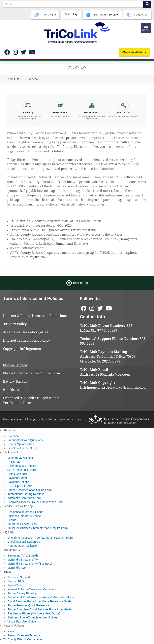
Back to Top (81, 283)
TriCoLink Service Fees (22, 524)
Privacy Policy (17, 324)
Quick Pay (14, 462)
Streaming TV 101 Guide (23, 556)
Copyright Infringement (22, 349)
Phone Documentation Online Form (32, 373)
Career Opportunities (21, 444)
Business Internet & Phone (24, 516)
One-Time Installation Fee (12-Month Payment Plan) (40, 538)
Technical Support (19, 577)
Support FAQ (16, 581)
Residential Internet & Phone (25, 512)
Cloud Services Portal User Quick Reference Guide (39, 601)
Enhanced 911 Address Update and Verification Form (31, 400)
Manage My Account (20, 458)
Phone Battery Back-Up (22, 593)
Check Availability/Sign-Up (24, 542)
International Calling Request (26, 494)
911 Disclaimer (15, 390)
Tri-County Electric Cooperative (23, 639)
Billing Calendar (17, 474)
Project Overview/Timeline (24, 635)
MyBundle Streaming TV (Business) (30, 564)
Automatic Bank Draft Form (24, 498)
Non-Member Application (23, 546)
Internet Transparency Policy (26, 340)
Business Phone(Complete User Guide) (32, 617)
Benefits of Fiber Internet (23, 448)
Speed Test (14, 585)
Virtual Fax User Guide (22, 621)
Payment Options (18, 482)
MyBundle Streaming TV (23, 560)
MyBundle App (17, 568)
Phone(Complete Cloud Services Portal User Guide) (40, 609)
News (11, 631)
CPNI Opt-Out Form (20, 486)
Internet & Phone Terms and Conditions (35, 316)
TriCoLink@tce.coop (113, 374)
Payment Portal (17, 478)
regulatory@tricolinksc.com (127, 387)
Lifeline (12, 520)
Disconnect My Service (22, 466)
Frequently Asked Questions (25, 440)
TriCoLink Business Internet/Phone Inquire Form (38, 528)
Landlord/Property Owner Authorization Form (35, 502)
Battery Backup (15, 381)
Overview (13, 436)
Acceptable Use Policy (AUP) (25, 332)
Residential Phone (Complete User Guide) (34, 613)
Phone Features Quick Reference (28, 605)
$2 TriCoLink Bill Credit (22, 470)
